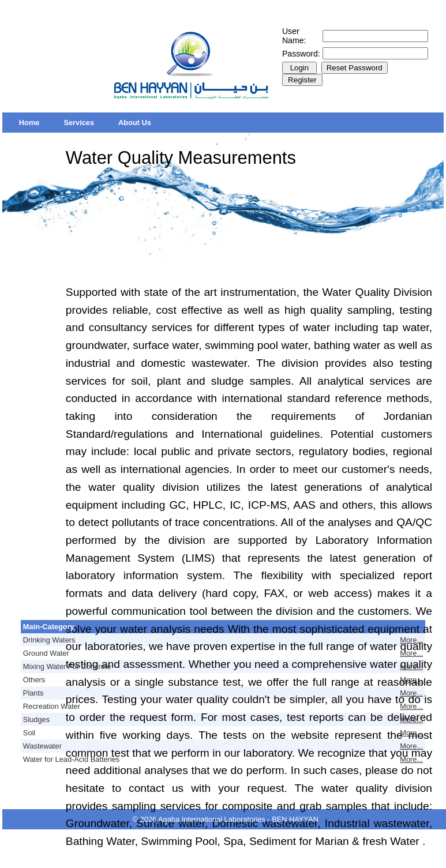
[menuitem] (29, 123)
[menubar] (85, 123)
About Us (135, 123)
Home (29, 123)
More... (411, 640)
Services (79, 123)
